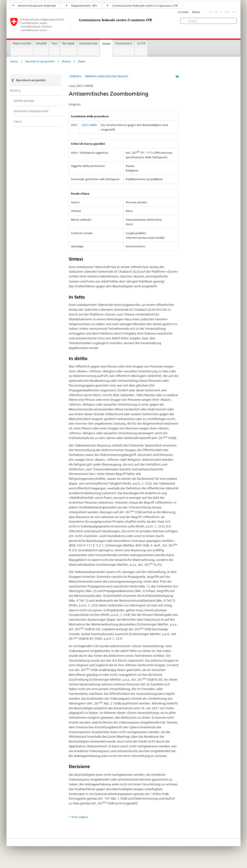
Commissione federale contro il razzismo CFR (142, 6)
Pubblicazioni (124, 43)
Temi (54, 43)
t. (164, 281)
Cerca (18, 121)
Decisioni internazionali (31, 111)
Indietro (75, 76)
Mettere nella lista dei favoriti (107, 76)
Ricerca (66, 62)
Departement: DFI (82, 6)
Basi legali (68, 43)
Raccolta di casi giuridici (40, 62)
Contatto (183, 12)
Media (196, 12)
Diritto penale (24, 101)
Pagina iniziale (22, 43)
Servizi (106, 44)
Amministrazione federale (34, 6)
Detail (82, 62)
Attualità (41, 43)
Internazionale (88, 43)
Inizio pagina (80, 817)
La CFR (141, 43)
